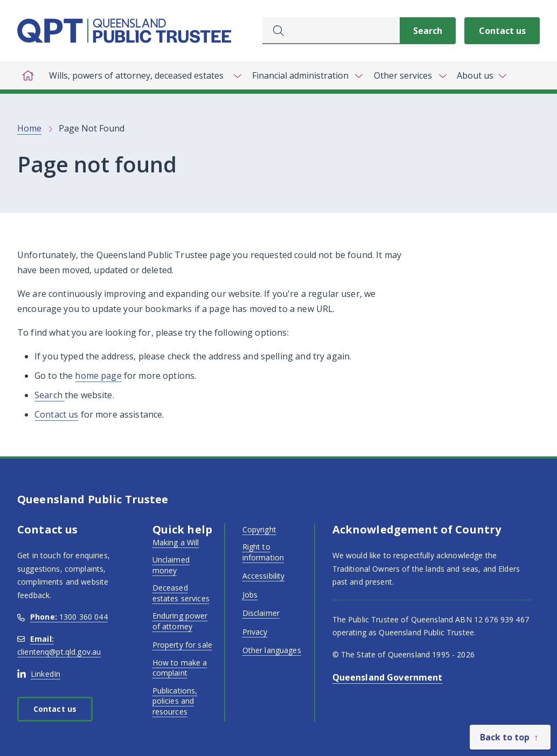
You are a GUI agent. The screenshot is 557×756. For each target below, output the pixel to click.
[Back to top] (510, 737)
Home (29, 128)
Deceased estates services (181, 593)
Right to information (263, 552)
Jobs (250, 595)
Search (50, 395)
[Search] (428, 31)
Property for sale (182, 645)
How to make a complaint (180, 668)
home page (98, 376)
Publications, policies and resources (175, 701)
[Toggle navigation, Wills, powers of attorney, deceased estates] (142, 75)
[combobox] (331, 31)
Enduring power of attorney (180, 621)
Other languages (272, 650)
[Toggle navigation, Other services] (409, 75)
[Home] (28, 75)
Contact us (502, 31)
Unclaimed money (171, 565)
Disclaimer (261, 613)
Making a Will (176, 542)
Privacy (255, 632)
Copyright (259, 529)
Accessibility (264, 576)
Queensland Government (388, 677)
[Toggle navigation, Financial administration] (307, 75)
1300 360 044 (62, 617)
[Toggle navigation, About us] (481, 75)
